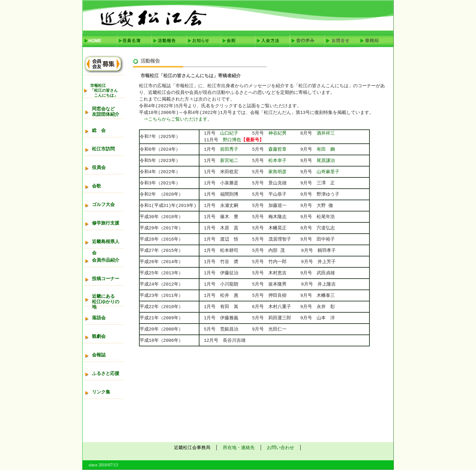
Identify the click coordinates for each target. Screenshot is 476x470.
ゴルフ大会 (103, 204)
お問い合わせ (280, 448)
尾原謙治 (326, 161)
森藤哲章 (277, 149)
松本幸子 (284, 161)
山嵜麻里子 (328, 172)
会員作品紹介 (106, 260)
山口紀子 (229, 133)
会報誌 (99, 355)
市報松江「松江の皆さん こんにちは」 (104, 90)
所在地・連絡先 (239, 448)
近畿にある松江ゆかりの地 (106, 302)
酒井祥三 (326, 133)
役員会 (99, 167)
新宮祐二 (229, 161)
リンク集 (101, 392)
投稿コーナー (106, 279)
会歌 (97, 186)
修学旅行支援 (106, 223)
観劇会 (99, 336)
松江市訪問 (103, 149)
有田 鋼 (326, 149)
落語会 (99, 318)
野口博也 (232, 140)
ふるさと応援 (106, 373)
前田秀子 (229, 149)
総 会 (99, 130)
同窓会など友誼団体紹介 (106, 111)
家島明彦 (277, 172)
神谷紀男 (284, 133)
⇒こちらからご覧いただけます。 (176, 119)
